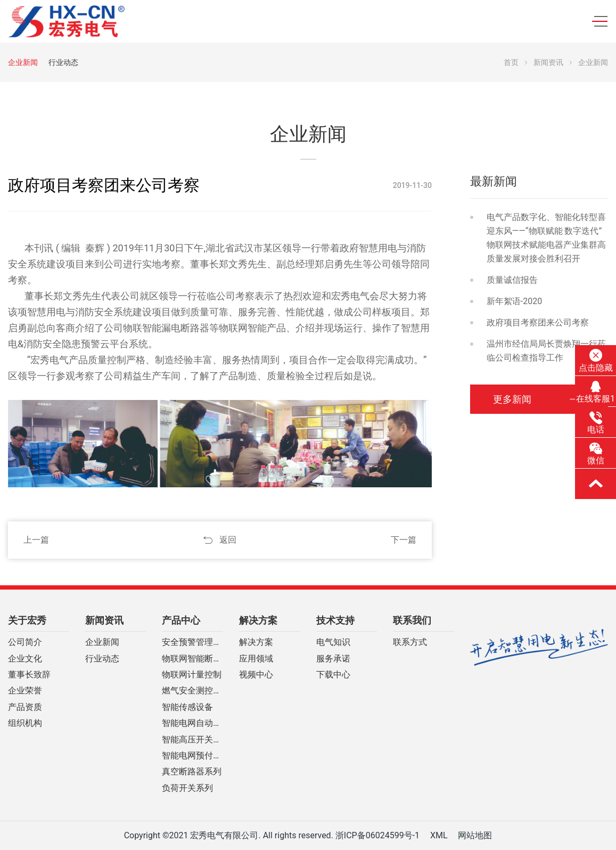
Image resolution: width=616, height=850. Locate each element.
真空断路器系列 (192, 772)
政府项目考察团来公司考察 (538, 322)
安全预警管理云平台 (192, 642)
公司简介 (25, 642)
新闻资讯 (548, 62)
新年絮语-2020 (514, 301)
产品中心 (181, 620)
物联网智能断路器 (192, 659)
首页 (511, 62)
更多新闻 (518, 399)
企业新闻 (23, 62)
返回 (228, 540)
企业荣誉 (25, 691)
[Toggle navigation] (596, 22)
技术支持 (335, 620)
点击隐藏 (596, 361)
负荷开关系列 (187, 788)
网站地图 (475, 835)
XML (439, 835)
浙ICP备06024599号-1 (377, 835)
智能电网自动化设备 (192, 723)
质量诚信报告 (512, 280)
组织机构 (25, 723)
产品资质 (25, 707)
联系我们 (412, 620)
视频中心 (256, 675)
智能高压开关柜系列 (192, 740)
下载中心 (333, 675)
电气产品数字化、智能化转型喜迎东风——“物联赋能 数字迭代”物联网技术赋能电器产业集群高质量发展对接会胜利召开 (546, 238)
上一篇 (36, 540)
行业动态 (63, 62)
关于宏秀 (27, 620)
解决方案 (258, 620)
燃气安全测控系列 (192, 691)
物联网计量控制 (192, 675)
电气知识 (333, 642)
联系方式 (410, 642)
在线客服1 (596, 392)
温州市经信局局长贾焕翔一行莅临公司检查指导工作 (546, 351)
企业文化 (25, 659)
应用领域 (256, 659)
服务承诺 (333, 659)
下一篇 (404, 540)
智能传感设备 (187, 707)
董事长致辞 (29, 675)
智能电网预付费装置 (192, 756)
